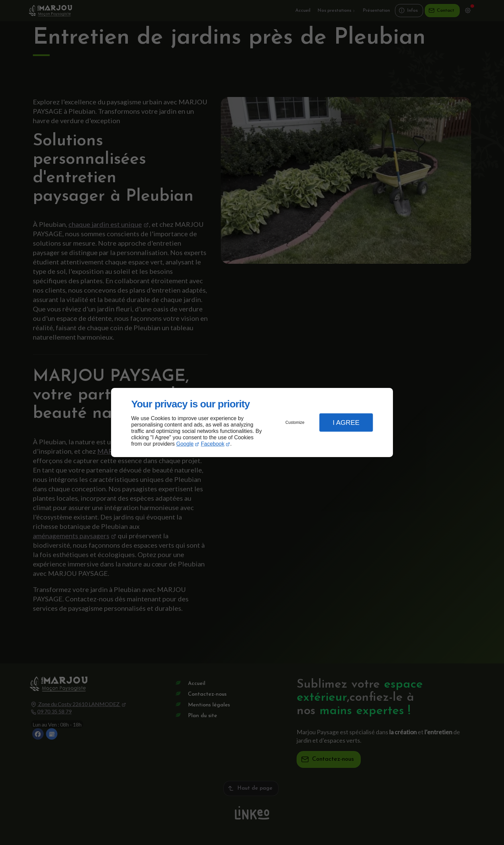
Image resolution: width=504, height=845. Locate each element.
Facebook (213, 444)
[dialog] (252, 423)
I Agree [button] (346, 422)
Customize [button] (295, 422)
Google (185, 444)
